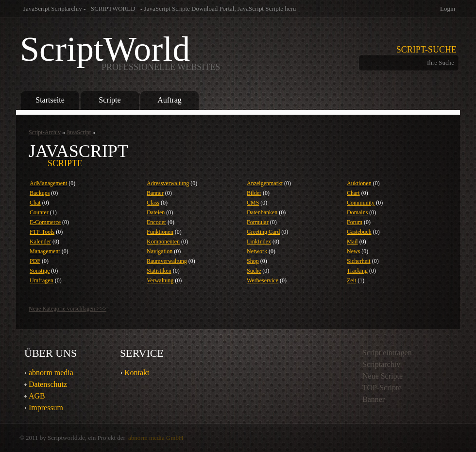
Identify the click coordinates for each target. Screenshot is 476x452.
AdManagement (48, 183)
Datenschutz (48, 384)
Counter (39, 212)
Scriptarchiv (381, 364)
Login (448, 9)
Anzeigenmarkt (265, 183)
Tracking (357, 271)
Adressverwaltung (168, 183)
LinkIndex (259, 242)
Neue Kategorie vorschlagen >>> (68, 309)
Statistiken (159, 271)
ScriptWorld (120, 51)
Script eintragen (387, 353)
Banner (155, 193)
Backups (40, 193)
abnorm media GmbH (156, 438)
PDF (35, 261)
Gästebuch (359, 232)
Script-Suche (426, 50)
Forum (355, 222)
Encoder (156, 222)
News (353, 251)
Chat (35, 203)
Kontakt (137, 373)
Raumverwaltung (167, 261)
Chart (353, 193)
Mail (352, 242)
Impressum (46, 408)
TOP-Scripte (382, 388)
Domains (357, 212)
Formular (258, 222)
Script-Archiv (45, 132)
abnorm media (51, 373)
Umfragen (42, 280)
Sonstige (40, 271)
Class (153, 203)
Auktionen (359, 183)
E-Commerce (45, 222)
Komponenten (163, 242)
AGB (37, 396)
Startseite (50, 100)
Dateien (156, 212)
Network (257, 251)
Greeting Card (263, 232)
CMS (253, 203)
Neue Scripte (382, 376)
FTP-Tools (42, 232)
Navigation (160, 251)
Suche (254, 271)
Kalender (40, 242)
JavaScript (79, 132)
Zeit (351, 280)
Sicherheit (359, 261)
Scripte (110, 100)
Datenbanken (262, 212)
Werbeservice (263, 280)
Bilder (254, 193)
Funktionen (160, 232)
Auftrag (170, 100)
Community (361, 203)
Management (45, 251)
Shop (253, 261)
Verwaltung (160, 280)
